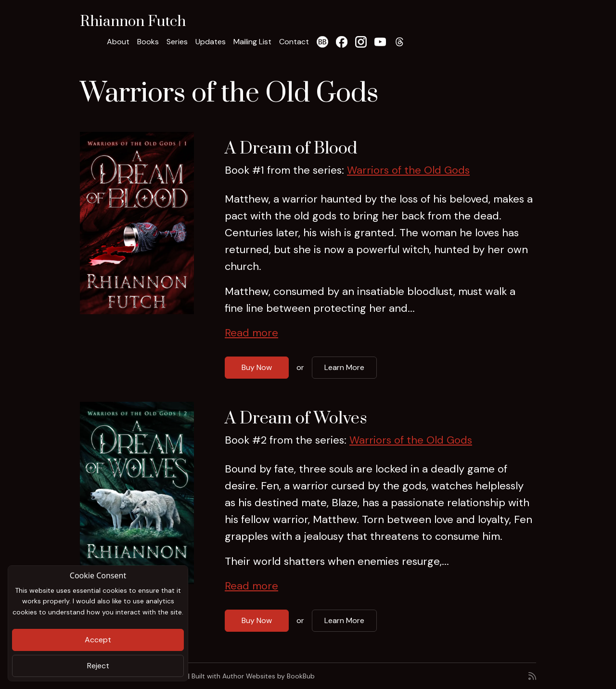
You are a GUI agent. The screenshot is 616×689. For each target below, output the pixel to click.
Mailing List (252, 42)
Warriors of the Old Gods (408, 170)
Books (148, 42)
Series (177, 42)
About (118, 42)
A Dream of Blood (291, 149)
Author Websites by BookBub (269, 676)
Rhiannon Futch (133, 22)
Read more (251, 333)
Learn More (344, 367)
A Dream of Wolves (296, 419)
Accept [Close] (98, 640)
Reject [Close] (98, 666)
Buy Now (257, 367)
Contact (294, 42)
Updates (211, 42)
